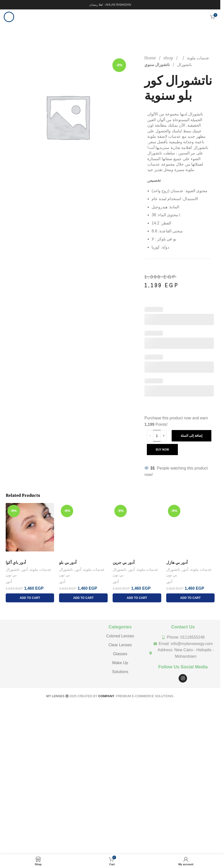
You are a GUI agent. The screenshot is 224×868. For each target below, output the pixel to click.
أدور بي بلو (68, 562)
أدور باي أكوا (16, 562)
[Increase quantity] (164, 436)
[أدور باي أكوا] (30, 530)
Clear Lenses (120, 645)
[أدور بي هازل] (191, 530)
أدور (25, 569)
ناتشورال (184, 65)
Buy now (162, 450)
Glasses (120, 654)
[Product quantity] (157, 436)
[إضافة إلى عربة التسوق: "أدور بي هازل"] (191, 598)
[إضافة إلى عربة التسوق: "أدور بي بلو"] (83, 598)
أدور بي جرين (124, 562)
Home (151, 58)
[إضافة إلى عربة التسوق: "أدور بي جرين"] (137, 598)
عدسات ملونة (198, 58)
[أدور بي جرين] (137, 530)
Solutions (120, 672)
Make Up (120, 663)
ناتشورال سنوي (157, 65)
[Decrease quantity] (150, 436)
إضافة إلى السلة (192, 436)
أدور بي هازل (177, 562)
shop (169, 58)
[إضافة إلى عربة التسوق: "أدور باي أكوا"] (30, 598)
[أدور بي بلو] (83, 530)
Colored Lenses (120, 636)
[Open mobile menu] (9, 17)
